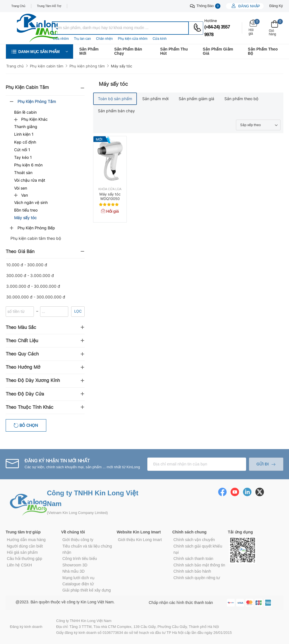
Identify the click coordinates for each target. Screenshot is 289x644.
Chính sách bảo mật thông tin (199, 565)
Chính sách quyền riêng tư (197, 578)
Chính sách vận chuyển (194, 540)
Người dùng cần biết (25, 546)
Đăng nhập (249, 6)
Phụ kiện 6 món (28, 165)
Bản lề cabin (25, 112)
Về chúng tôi (73, 532)
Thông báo (205, 6)
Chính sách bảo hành (192, 571)
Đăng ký (276, 6)
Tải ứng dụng (240, 532)
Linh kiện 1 (24, 134)
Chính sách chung (189, 532)
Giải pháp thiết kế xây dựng (87, 590)
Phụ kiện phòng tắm (87, 66)
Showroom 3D (75, 565)
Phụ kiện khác (34, 119)
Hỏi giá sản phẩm (22, 552)
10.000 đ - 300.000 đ (27, 265)
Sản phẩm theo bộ (263, 51)
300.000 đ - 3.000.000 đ (30, 275)
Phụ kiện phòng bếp (36, 228)
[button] (40, 51)
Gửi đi (262, 464)
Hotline (211, 21)
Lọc (78, 311)
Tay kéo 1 (23, 157)
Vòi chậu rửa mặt (30, 180)
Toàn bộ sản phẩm (115, 99)
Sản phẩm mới (89, 51)
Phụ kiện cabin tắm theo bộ (36, 238)
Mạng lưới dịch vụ (78, 578)
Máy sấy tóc (121, 66)
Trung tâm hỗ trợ (49, 6)
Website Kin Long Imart (139, 532)
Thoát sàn (23, 172)
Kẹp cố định (25, 142)
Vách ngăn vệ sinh (31, 202)
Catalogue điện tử (78, 584)
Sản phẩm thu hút (174, 51)
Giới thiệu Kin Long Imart (140, 540)
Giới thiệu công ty (78, 540)
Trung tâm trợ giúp (23, 532)
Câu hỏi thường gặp (24, 559)
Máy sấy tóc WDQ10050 (110, 196)
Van (25, 195)
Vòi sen (21, 188)
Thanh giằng (26, 127)
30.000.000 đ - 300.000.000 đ (36, 297)
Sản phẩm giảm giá (218, 51)
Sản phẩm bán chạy (128, 51)
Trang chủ (18, 6)
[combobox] (120, 28)
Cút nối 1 (22, 150)
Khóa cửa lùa (110, 189)
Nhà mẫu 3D (74, 571)
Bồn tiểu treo (26, 210)
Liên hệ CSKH (19, 565)
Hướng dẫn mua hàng (26, 540)
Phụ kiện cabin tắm (47, 66)
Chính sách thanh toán (193, 559)
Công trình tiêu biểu (80, 559)
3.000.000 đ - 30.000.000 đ (33, 286)
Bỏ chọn (28, 425)
